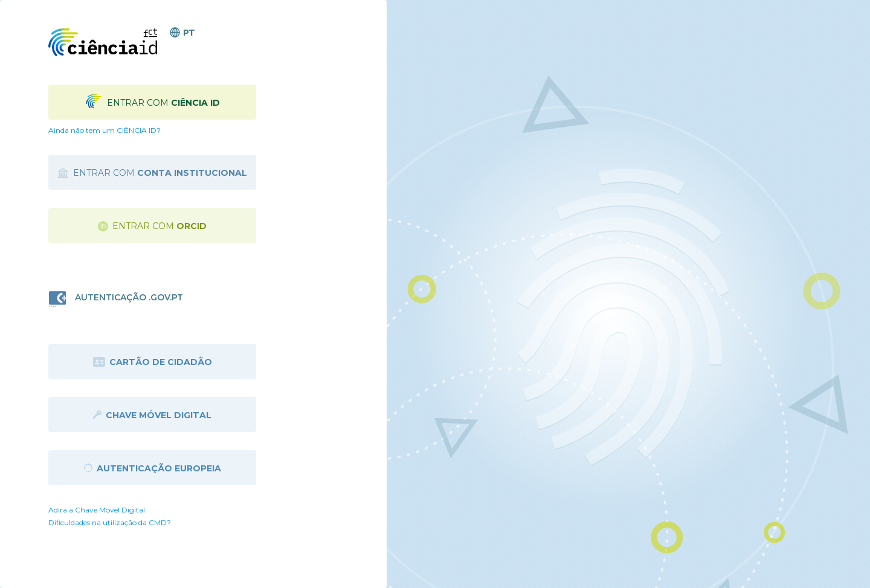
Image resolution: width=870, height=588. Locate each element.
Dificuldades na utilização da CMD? (110, 522)
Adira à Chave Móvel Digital (97, 510)
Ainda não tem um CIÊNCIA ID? (105, 130)
